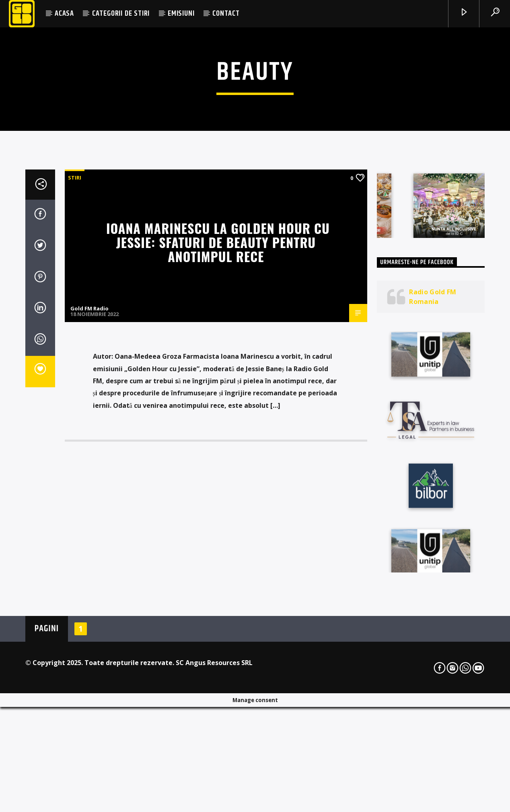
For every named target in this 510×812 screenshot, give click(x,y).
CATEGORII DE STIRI (121, 13)
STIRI (75, 375)
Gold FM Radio (89, 506)
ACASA (64, 13)
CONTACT (226, 13)
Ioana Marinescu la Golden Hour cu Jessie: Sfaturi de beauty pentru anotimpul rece (218, 439)
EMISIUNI (181, 13)
